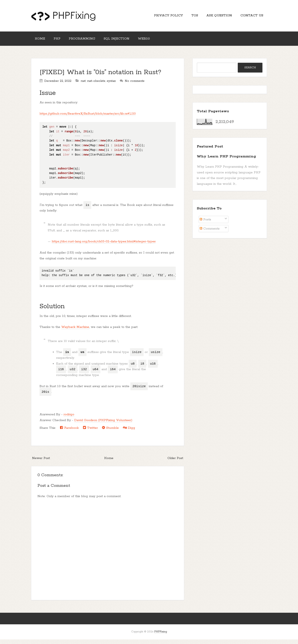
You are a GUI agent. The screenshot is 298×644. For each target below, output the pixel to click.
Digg (129, 432)
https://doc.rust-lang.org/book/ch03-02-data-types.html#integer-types (104, 246)
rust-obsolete (96, 86)
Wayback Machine (75, 332)
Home (41, 42)
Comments (210, 233)
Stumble (110, 432)
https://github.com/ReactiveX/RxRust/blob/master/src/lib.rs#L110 (88, 118)
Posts (205, 224)
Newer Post (41, 462)
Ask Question (215, 17)
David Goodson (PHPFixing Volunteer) (103, 425)
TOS (188, 17)
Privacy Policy (160, 17)
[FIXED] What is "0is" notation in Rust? (100, 77)
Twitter (90, 432)
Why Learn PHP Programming (226, 161)
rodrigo (69, 419)
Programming (88, 42)
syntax (111, 86)
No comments (135, 86)
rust (83, 86)
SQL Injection (125, 42)
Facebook (69, 432)
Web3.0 (155, 42)
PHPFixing (161, 636)
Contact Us (251, 17)
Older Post (175, 462)
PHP (61, 42)
